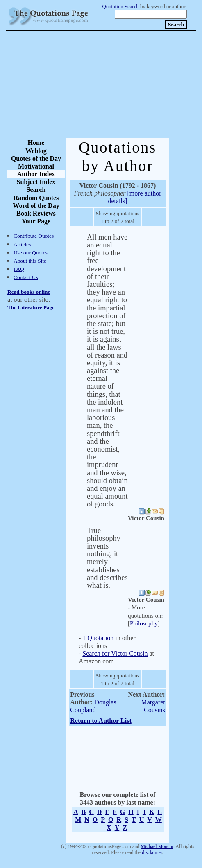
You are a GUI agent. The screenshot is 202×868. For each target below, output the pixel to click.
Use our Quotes (31, 253)
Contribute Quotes (34, 236)
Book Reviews (36, 213)
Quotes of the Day (36, 159)
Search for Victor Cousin (115, 653)
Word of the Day (36, 206)
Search (36, 190)
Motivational (36, 166)
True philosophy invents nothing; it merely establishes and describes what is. (107, 558)
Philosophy (144, 623)
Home (36, 143)
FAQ (19, 269)
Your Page (36, 221)
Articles (22, 244)
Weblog (36, 151)
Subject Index (36, 182)
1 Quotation (98, 638)
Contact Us (26, 277)
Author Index (36, 174)
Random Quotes (36, 198)
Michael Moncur (157, 846)
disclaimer (152, 852)
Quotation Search (121, 7)
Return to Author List (101, 721)
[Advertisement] (130, 84)
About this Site (30, 261)
